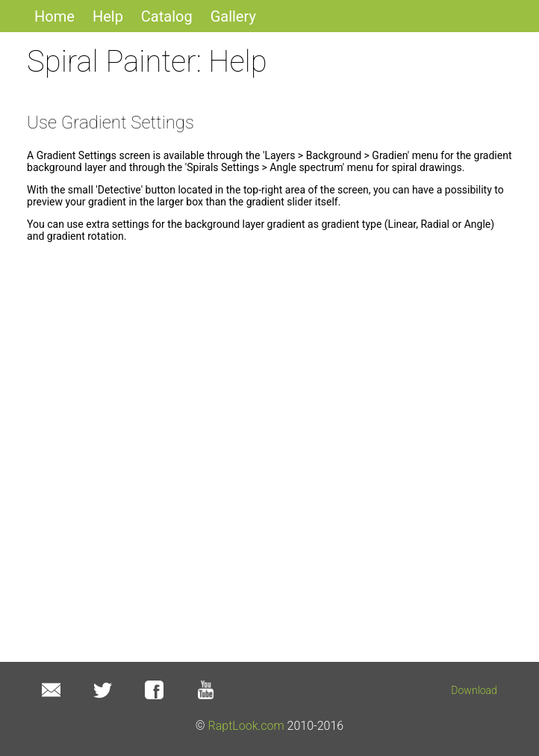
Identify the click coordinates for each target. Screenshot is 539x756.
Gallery (233, 16)
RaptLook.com (246, 726)
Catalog (167, 16)
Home (54, 16)
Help (108, 16)
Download (474, 690)
